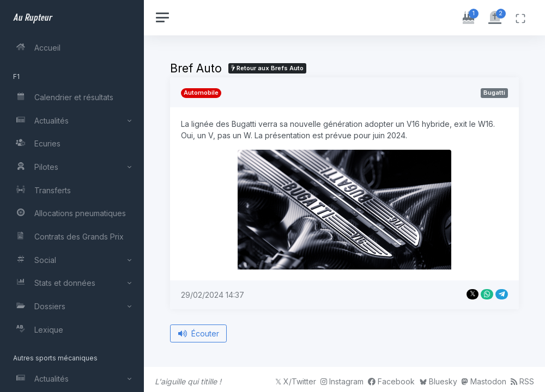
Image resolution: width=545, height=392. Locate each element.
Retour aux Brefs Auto (267, 68)
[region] (72, 196)
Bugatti (494, 93)
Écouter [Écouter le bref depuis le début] (199, 333)
